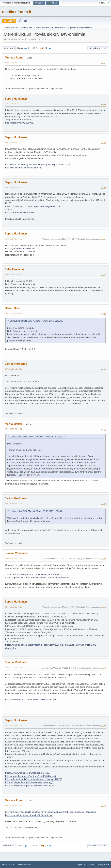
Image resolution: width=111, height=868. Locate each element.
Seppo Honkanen (16, 99)
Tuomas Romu (14, 58)
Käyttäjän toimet (98, 48)
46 (46, 48)
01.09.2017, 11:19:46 (13, 187)
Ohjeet (80, 864)
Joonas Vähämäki (16, 553)
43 (34, 48)
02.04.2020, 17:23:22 (13, 558)
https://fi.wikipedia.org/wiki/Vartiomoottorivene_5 (29, 782)
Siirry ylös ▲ (104, 864)
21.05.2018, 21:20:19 (13, 275)
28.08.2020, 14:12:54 (13, 668)
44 (37, 48)
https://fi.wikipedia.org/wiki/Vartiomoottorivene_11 (30, 785)
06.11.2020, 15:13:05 (13, 726)
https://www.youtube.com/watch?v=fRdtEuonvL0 (37, 574)
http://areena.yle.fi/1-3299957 (20, 123)
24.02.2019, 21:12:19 (13, 369)
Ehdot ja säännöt (91, 864)
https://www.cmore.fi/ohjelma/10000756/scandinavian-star (41, 578)
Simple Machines (24, 864)
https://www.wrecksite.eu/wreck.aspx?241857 (28, 773)
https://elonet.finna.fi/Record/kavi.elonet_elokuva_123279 (34, 779)
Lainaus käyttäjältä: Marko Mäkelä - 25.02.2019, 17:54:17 (36, 511)
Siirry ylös (9, 846)
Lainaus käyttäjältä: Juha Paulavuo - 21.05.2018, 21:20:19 (36, 321)
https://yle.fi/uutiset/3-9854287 (20, 249)
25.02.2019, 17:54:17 (13, 429)
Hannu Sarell (13, 308)
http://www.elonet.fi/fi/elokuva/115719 (24, 168)
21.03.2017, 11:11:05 (13, 142)
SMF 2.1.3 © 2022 (9, 864)
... (31, 48)
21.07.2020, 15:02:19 (13, 607)
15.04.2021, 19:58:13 (13, 805)
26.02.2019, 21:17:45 (13, 503)
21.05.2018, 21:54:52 (13, 313)
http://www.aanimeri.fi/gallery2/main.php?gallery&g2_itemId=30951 (38, 164)
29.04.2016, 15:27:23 (13, 104)
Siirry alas (9, 48)
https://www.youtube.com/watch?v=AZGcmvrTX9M (30, 699)
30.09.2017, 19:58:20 (13, 239)
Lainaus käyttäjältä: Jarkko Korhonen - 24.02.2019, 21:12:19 (37, 437)
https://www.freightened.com (47, 206)
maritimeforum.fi (17, 12)
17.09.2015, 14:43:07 (13, 63)
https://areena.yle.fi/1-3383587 (20, 213)
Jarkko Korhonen (16, 364)
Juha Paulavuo (14, 269)
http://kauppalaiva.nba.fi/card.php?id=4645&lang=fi (30, 776)
